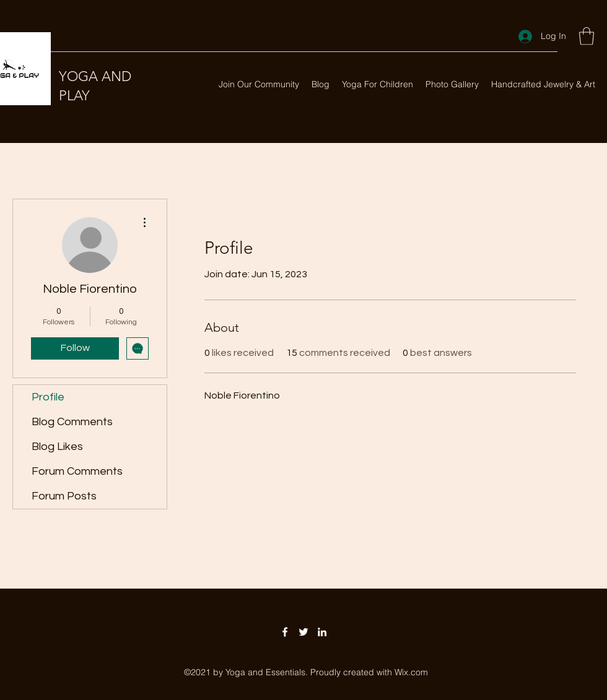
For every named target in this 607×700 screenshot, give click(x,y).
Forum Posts (64, 496)
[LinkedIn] (322, 632)
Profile (48, 397)
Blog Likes (57, 447)
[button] (587, 36)
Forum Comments (77, 471)
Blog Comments (72, 422)
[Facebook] (285, 632)
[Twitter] (303, 632)
